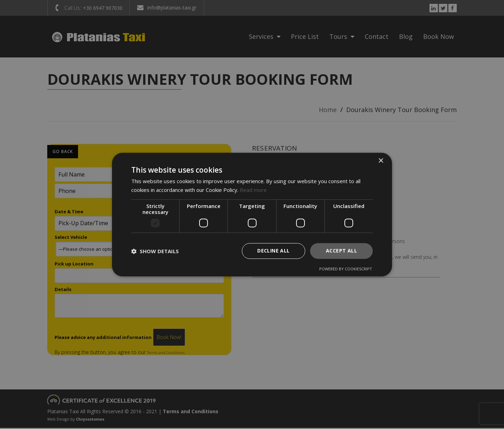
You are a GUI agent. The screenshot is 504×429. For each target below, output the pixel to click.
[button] (155, 251)
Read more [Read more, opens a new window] (253, 190)
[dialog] (252, 215)
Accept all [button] (341, 251)
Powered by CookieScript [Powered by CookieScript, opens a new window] (346, 269)
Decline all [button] (273, 251)
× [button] (381, 161)
